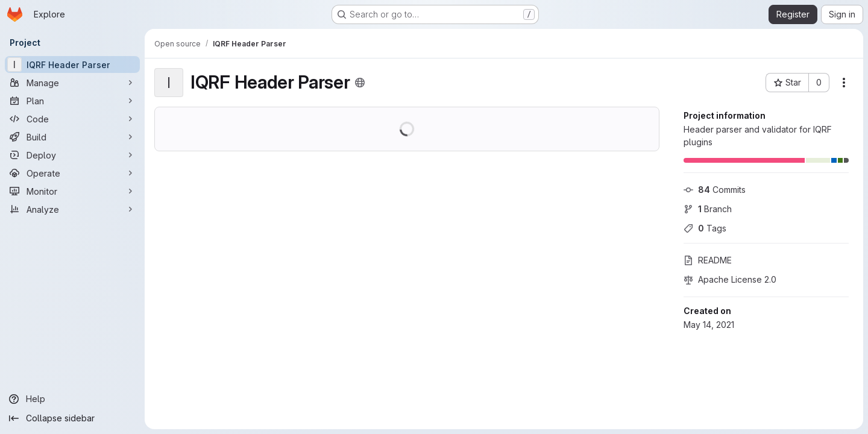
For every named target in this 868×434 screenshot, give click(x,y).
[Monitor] (72, 191)
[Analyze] (72, 209)
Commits (715, 190)
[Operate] (72, 173)
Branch (708, 209)
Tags (705, 228)
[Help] (72, 399)
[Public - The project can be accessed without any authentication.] (360, 83)
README (708, 260)
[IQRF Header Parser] (72, 64)
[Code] (72, 119)
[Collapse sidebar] (72, 418)
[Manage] (72, 83)
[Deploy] (72, 155)
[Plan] (72, 101)
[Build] (72, 137)
